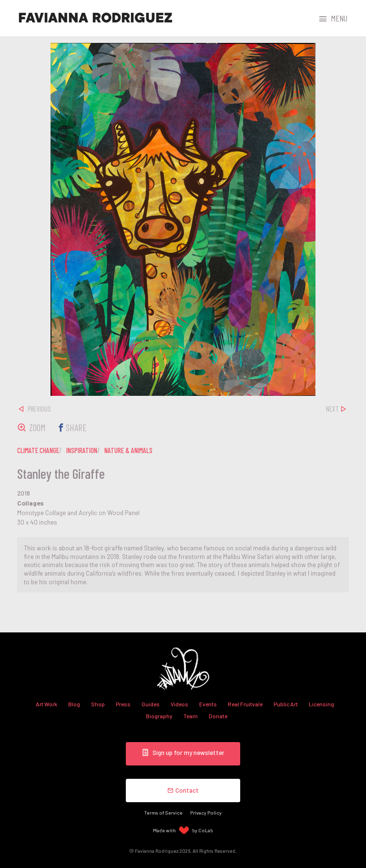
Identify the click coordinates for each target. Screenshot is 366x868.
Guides (151, 704)
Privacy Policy (206, 812)
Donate (218, 716)
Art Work (46, 704)
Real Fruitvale (245, 704)
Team (191, 716)
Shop (98, 704)
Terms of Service (163, 812)
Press (123, 704)
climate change (38, 450)
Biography (159, 716)
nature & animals (128, 450)
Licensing (321, 704)
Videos (179, 704)
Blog (74, 704)
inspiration (82, 450)
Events (208, 704)
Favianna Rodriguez (95, 18)
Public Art (286, 704)
